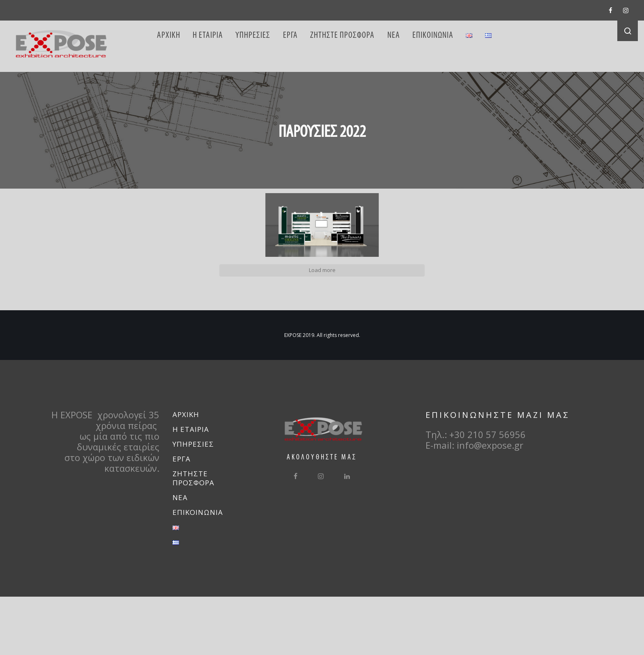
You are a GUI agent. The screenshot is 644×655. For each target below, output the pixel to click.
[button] (106, 264)
